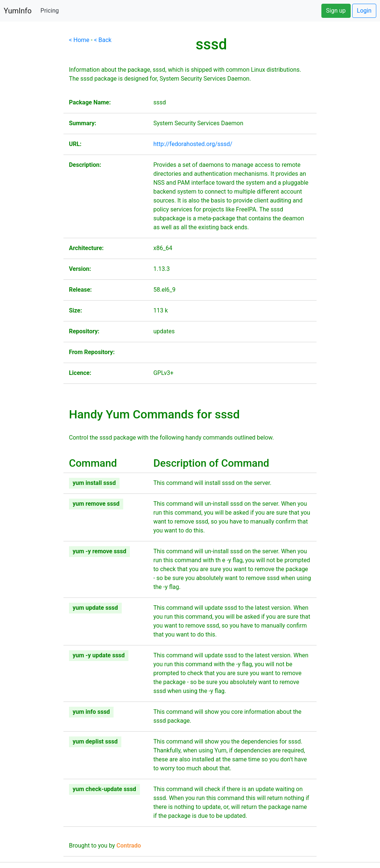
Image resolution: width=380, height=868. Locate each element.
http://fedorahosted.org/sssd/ (193, 144)
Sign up (336, 11)
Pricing (50, 11)
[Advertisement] (32, 147)
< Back (103, 40)
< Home (79, 40)
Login (364, 11)
